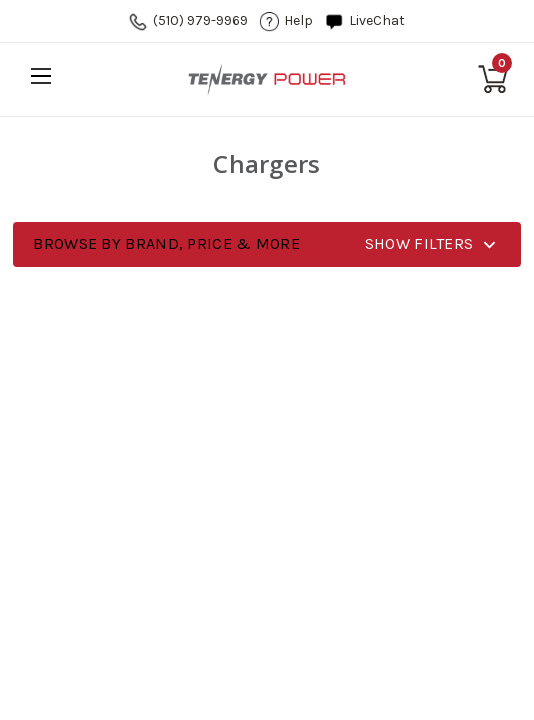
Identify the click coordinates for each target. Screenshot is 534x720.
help (298, 20)
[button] (266, 244)
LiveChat (377, 20)
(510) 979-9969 (200, 20)
